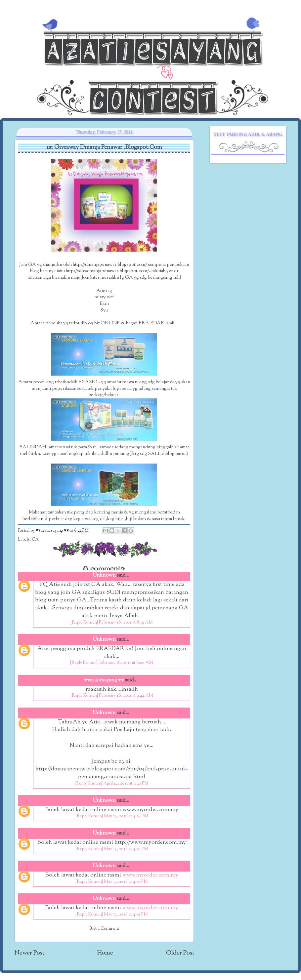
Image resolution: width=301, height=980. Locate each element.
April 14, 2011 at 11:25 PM (126, 784)
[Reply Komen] (84, 623)
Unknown (104, 575)
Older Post (180, 953)
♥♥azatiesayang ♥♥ (53, 531)
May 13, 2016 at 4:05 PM (126, 882)
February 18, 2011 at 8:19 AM (126, 623)
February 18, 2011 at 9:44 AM (126, 696)
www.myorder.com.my (150, 875)
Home (105, 953)
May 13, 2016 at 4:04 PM (126, 816)
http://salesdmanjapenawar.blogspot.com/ (107, 271)
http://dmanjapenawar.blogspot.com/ (110, 265)
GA (35, 540)
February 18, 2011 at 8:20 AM (126, 663)
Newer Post (29, 953)
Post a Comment (104, 929)
